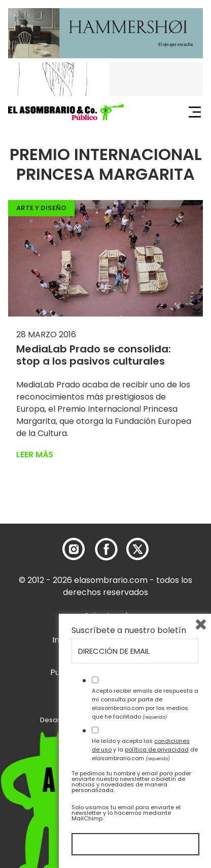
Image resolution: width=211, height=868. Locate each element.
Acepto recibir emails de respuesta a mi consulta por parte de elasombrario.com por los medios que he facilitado (145, 703)
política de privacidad (157, 749)
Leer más (35, 455)
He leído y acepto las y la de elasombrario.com (145, 749)
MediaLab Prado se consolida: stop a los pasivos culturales (94, 355)
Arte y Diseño (41, 208)
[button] (66, 112)
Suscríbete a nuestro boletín (129, 630)
